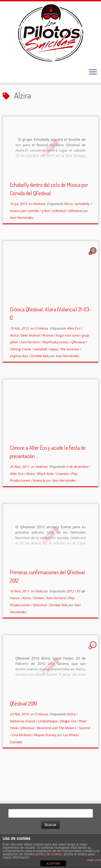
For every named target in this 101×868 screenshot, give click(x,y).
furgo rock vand (68, 359)
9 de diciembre (78, 490)
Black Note (46, 497)
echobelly (83, 227)
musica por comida (24, 234)
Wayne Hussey (45, 758)
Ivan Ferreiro (30, 365)
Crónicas (42, 352)
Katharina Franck (23, 744)
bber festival (31, 359)
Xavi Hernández (22, 241)
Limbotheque (48, 744)
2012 (70, 614)
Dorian (39, 621)
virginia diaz (19, 379)
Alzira (69, 227)
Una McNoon (22, 758)
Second (84, 751)
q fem (46, 234)
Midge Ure (68, 744)
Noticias (40, 227)
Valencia (39, 504)
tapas (54, 372)
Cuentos (63, 497)
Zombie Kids (40, 379)
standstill (41, 372)
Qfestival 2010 (23, 727)
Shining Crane (21, 372)
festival (48, 359)
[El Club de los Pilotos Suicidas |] (50, 38)
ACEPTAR (53, 864)
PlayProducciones (56, 365)
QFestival (76, 234)
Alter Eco (74, 352)
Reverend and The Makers (57, 751)
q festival (59, 234)
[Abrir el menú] (93, 83)
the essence (70, 372)
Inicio (8, 105)
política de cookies (49, 854)
